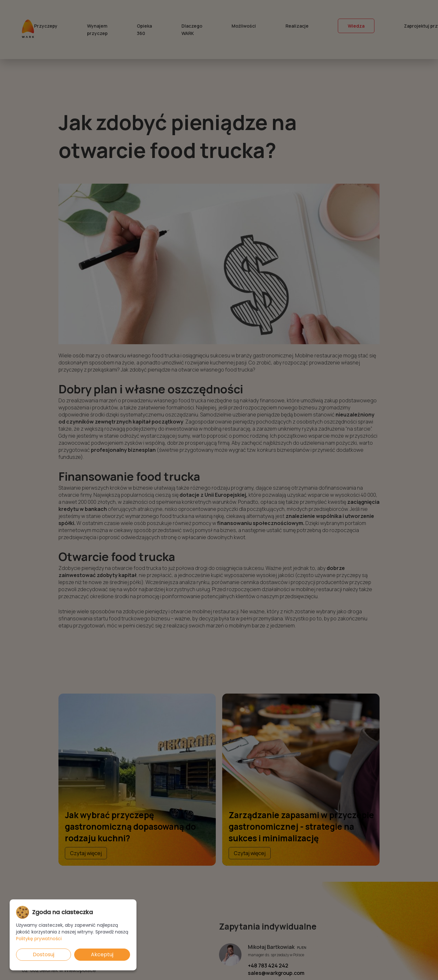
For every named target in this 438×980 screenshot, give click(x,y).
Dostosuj (44, 954)
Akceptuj (102, 954)
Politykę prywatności (39, 939)
